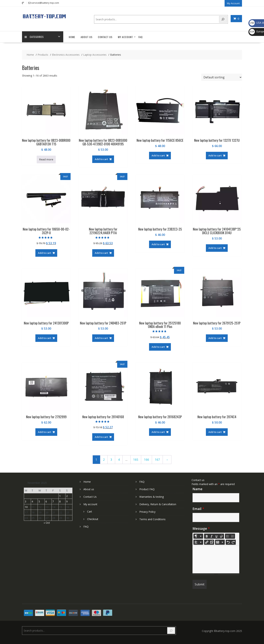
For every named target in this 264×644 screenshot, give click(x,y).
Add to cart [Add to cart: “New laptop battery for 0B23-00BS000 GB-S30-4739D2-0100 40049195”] (101, 159)
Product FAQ (147, 489)
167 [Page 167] (157, 459)
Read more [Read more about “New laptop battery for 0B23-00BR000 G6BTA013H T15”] (46, 159)
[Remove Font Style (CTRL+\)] (221, 536)
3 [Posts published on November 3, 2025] (25, 501)
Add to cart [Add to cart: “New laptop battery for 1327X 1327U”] (215, 155)
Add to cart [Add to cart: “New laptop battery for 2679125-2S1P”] (215, 338)
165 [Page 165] (136, 459)
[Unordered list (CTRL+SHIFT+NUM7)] (228, 536)
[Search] (223, 19)
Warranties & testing (152, 497)
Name (197, 489)
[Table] (220, 542)
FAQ (141, 37)
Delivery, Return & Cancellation (158, 504)
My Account (233, 3)
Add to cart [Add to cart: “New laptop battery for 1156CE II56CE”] (158, 155)
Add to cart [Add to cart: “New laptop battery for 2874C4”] (215, 432)
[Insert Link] (207, 542)
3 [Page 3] (111, 459)
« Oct (47, 523)
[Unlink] (212, 542)
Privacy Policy (147, 512)
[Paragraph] (198, 542)
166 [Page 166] (147, 459)
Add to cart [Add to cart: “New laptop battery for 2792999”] (45, 432)
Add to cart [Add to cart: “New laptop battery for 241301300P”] (45, 338)
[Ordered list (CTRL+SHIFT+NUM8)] (232, 536)
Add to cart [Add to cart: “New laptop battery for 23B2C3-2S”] (158, 244)
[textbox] (216, 559)
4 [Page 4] (119, 459)
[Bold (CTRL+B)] (207, 536)
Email (198, 508)
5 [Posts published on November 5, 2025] (39, 501)
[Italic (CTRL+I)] (212, 536)
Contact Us (105, 37)
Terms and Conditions (152, 519)
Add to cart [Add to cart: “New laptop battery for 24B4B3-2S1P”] (101, 338)
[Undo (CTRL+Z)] (228, 542)
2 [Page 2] (104, 459)
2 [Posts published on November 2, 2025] (67, 496)
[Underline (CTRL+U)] (217, 536)
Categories (34, 37)
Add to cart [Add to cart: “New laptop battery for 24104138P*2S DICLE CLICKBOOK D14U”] (215, 248)
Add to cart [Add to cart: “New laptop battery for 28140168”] (101, 437)
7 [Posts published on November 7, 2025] (53, 501)
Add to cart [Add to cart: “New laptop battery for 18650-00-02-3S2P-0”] (45, 253)
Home (72, 37)
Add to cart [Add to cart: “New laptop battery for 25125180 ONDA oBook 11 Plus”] (158, 346)
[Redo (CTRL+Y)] (233, 542)
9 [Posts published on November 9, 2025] (67, 501)
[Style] (198, 536)
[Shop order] (222, 77)
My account (125, 37)
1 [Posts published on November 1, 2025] (60, 496)
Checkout (93, 519)
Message (201, 528)
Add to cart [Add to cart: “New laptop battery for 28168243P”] (158, 432)
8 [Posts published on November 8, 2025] (60, 501)
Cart (90, 511)
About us (87, 37)
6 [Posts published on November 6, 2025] (46, 501)
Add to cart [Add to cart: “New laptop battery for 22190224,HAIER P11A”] (101, 253)
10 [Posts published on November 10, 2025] (26, 507)
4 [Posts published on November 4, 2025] (32, 501)
